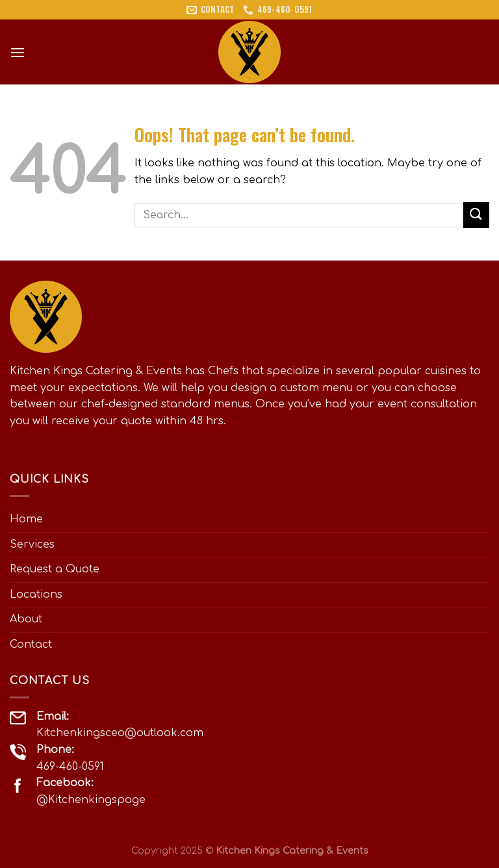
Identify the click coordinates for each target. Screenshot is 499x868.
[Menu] (18, 52)
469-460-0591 (70, 767)
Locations (36, 594)
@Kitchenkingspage (91, 800)
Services (32, 544)
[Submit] (476, 215)
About (26, 619)
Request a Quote (55, 569)
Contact (31, 645)
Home (26, 519)
